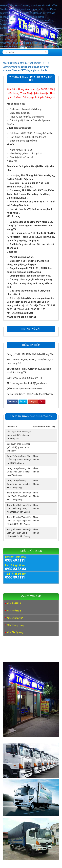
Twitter (23, 401)
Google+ (33, 401)
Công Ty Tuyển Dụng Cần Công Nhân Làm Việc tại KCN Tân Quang (19, 472)
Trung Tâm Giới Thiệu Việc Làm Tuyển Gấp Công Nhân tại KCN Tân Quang (19, 508)
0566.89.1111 (15, 577)
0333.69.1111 (15, 560)
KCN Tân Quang (15, 632)
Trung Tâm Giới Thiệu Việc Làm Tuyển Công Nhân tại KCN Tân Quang (19, 496)
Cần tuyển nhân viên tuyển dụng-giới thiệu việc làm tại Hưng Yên (19, 435)
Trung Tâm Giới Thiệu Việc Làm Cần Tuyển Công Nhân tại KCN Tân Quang (19, 533)
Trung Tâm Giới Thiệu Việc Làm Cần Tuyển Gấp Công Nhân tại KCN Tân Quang (19, 521)
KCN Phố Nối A (14, 603)
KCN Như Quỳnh (15, 618)
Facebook (12, 401)
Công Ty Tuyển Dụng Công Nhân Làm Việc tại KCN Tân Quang (18, 484)
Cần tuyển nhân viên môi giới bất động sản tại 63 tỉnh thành (18, 447)
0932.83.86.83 (15, 569)
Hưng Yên (23, 89)
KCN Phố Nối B (14, 611)
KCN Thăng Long (15, 625)
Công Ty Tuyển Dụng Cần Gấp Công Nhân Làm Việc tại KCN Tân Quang (19, 460)
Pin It (42, 401)
